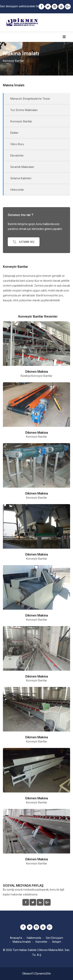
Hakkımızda (34, 938)
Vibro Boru (17, 144)
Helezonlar (17, 190)
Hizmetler (41, 942)
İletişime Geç (24, 242)
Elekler (14, 133)
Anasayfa (16, 938)
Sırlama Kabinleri (21, 178)
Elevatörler (17, 156)
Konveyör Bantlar (21, 121)
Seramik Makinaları (22, 167)
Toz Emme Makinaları (24, 110)
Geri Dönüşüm (54, 938)
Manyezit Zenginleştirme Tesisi (30, 99)
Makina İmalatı (22, 942)
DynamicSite (43, 974)
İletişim (57, 942)
